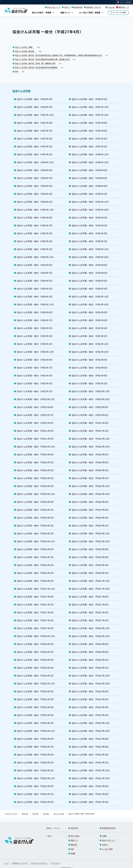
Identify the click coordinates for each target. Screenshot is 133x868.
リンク (6, 863)
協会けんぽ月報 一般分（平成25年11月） (37, 683)
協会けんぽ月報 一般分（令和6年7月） (35, 178)
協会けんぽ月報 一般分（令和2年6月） (90, 368)
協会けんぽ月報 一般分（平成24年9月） (36, 739)
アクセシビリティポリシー (39, 863)
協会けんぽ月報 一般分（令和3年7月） (35, 320)
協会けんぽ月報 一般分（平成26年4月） (91, 660)
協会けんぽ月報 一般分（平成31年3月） (36, 431)
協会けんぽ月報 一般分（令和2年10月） (91, 352)
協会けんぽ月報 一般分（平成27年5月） (36, 612)
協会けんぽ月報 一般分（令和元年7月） (36, 415)
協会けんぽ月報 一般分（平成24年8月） (91, 739)
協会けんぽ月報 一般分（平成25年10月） (91, 683)
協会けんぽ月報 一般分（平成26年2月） (91, 668)
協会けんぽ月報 (21, 91)
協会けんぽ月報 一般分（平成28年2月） (91, 573)
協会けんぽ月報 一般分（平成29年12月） (91, 486)
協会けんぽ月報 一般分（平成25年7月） (36, 699)
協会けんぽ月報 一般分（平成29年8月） (91, 502)
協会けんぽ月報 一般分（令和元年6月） (91, 415)
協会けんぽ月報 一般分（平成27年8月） (91, 597)
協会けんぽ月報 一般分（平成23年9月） (36, 786)
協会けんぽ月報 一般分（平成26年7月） (36, 652)
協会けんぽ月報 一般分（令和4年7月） (35, 273)
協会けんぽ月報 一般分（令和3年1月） (35, 344)
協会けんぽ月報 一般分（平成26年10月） (91, 636)
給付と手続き (75, 836)
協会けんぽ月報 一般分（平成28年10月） (91, 541)
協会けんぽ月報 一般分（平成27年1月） (36, 628)
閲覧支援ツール (124, 7)
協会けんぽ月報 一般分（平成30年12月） (91, 439)
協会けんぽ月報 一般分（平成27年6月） (91, 605)
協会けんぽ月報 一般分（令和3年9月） (35, 312)
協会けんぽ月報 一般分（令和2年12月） (91, 344)
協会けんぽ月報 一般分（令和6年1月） (35, 202)
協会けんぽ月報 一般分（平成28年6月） (91, 557)
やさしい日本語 (125, 2)
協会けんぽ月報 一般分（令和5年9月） (35, 218)
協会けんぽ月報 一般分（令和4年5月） (35, 281)
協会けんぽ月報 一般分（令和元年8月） (91, 407)
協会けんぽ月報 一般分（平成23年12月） (91, 770)
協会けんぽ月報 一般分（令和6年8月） (90, 170)
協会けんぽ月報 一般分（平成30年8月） (91, 454)
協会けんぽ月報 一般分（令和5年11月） (36, 210)
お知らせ (67, 7)
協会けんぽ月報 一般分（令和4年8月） (90, 265)
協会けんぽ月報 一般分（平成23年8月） (91, 786)
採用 (72, 849)
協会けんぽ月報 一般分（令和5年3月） (35, 241)
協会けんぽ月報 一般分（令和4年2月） (90, 289)
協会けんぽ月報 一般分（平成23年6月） (91, 794)
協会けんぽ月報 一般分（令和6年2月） (90, 194)
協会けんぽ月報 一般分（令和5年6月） (90, 225)
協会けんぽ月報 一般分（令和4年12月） (91, 249)
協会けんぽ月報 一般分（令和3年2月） (90, 336)
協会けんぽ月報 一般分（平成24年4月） (91, 755)
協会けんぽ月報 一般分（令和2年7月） (35, 368)
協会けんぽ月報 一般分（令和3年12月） (91, 297)
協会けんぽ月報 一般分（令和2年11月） (36, 352)
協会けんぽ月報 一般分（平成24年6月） (91, 747)
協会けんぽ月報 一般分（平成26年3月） (36, 668)
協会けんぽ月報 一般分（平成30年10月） (91, 447)
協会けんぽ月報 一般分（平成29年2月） (91, 526)
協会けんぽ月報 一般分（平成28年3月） (36, 573)
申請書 (104, 836)
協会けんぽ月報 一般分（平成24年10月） (91, 731)
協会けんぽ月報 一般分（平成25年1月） (36, 723)
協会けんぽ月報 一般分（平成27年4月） (91, 612)
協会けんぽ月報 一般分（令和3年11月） (36, 304)
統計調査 (46, 814)
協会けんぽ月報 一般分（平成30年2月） (91, 478)
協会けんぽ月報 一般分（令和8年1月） (35, 107)
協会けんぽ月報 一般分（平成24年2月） (91, 762)
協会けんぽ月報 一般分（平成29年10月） (91, 494)
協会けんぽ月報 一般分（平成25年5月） (36, 707)
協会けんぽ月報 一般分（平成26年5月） (36, 660)
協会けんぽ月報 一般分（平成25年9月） (36, 691)
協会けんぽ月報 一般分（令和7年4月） (90, 139)
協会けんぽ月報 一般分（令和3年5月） (35, 328)
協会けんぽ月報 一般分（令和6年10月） (91, 162)
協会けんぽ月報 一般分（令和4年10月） (91, 257)
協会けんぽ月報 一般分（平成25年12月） (91, 676)
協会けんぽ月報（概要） (28, 47)
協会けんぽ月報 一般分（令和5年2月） (90, 241)
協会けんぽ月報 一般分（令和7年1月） (35, 154)
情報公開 (25, 814)
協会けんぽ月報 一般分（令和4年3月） (35, 289)
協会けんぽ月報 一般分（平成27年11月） (37, 589)
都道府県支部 (78, 7)
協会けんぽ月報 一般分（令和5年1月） (35, 249)
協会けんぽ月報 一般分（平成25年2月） (91, 715)
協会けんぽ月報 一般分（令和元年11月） (36, 399)
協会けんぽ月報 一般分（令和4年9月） (35, 265)
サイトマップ (55, 863)
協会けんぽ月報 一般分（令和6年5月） (35, 186)
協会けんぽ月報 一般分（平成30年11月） (37, 447)
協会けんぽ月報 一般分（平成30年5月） (36, 470)
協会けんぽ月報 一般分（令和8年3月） (35, 99)
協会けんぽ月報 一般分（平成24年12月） (91, 723)
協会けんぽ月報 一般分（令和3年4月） (90, 328)
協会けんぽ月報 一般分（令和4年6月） (90, 273)
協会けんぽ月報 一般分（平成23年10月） (91, 778)
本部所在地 (74, 828)
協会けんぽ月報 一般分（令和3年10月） (91, 304)
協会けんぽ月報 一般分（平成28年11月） (37, 541)
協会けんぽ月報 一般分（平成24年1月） (36, 770)
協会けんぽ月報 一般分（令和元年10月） (91, 399)
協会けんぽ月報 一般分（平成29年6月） (91, 510)
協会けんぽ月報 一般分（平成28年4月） (91, 565)
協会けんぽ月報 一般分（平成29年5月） (36, 518)
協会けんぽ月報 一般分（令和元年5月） (36, 423)
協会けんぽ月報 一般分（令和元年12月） (91, 391)
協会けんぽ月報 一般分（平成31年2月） (91, 431)
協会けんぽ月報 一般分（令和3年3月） (35, 336)
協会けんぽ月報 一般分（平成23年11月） (37, 778)
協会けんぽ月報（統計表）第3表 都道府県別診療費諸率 (39, 67)
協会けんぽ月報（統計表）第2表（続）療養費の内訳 (38, 63)
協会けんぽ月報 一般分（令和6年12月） (91, 154)
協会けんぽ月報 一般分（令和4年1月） (35, 297)
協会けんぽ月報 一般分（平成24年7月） (36, 747)
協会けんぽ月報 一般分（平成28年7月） (36, 557)
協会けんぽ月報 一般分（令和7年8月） (90, 123)
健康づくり (65, 12)
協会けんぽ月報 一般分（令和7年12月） (91, 107)
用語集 (73, 853)
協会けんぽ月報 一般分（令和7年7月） (35, 131)
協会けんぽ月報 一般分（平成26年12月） (91, 628)
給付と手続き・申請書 (42, 12)
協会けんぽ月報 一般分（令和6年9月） (35, 170)
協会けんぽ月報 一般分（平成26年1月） (36, 676)
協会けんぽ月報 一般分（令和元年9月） (36, 407)
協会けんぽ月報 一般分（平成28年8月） (91, 549)
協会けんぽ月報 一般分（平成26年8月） (91, 644)
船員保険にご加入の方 (94, 7)
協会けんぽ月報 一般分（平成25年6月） (91, 699)
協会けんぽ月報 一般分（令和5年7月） (35, 225)
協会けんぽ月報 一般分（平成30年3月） (36, 478)
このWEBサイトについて (20, 863)
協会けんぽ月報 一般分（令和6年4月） (90, 186)
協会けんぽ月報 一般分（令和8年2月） (90, 99)
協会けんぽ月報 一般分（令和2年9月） (35, 360)
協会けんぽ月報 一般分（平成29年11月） (37, 494)
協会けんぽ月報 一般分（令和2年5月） (35, 375)
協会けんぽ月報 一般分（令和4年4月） (90, 281)
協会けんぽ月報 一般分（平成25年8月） (91, 691)
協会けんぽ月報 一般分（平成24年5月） (36, 755)
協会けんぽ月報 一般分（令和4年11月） (36, 257)
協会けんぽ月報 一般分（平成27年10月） (91, 589)
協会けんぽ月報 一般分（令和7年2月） (90, 146)
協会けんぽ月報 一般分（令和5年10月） (91, 210)
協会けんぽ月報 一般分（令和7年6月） (90, 131)
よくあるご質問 (107, 849)
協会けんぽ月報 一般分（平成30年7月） (36, 462)
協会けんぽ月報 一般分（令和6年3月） (35, 194)
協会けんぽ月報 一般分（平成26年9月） (36, 644)
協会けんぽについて (54, 7)
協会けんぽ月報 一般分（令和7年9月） (35, 123)
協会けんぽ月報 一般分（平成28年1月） (36, 581)
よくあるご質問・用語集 (90, 12)
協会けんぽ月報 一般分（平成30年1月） (36, 486)
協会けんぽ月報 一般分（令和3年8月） (90, 312)
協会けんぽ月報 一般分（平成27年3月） (36, 620)
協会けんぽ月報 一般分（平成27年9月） (36, 597)
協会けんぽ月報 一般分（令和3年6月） (90, 320)
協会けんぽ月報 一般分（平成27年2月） (91, 620)
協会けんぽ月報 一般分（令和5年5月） (35, 233)
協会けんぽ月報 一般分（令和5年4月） (90, 233)
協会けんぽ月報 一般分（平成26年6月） (91, 652)
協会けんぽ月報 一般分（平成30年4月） (91, 470)
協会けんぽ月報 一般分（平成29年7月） (36, 510)
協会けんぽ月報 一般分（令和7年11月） (36, 115)
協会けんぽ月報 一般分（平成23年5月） (36, 802)
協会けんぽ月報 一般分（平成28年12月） (91, 533)
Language (111, 7)
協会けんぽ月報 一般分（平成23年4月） (91, 802)
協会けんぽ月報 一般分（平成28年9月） (36, 549)
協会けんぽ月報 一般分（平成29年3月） (36, 526)
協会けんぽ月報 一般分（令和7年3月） (35, 146)
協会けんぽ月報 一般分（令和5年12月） (91, 202)
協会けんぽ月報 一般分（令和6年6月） (90, 178)
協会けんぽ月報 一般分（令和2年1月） (35, 391)
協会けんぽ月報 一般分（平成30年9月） (36, 454)
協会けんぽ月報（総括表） (29, 51)
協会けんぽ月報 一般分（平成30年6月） (91, 462)
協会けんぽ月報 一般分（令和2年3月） (35, 383)
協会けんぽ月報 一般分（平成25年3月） (36, 715)
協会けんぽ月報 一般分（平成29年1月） (36, 533)
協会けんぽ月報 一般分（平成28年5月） (36, 565)
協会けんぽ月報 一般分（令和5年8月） (90, 218)
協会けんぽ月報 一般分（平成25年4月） (91, 707)
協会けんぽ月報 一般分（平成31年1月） (36, 439)
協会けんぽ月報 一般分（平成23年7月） (36, 794)
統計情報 (35, 814)
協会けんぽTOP (12, 814)
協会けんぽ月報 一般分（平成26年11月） (37, 636)
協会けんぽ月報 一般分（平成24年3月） (36, 762)
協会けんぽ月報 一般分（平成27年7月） (36, 605)
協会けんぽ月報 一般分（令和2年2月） (90, 383)
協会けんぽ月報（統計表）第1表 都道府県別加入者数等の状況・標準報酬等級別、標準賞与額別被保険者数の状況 (62, 55)
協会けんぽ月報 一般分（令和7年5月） (35, 139)
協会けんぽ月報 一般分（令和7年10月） (91, 115)
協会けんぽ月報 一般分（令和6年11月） (36, 162)
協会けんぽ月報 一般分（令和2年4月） (90, 375)
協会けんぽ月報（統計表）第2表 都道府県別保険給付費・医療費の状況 (45, 59)
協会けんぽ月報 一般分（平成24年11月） (37, 731)
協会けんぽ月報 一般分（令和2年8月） (90, 360)
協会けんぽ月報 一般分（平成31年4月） (91, 423)
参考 (20, 71)
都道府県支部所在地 (109, 828)
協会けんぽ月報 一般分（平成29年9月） (36, 502)
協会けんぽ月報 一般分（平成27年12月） (91, 581)
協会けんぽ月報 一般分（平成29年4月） (91, 518)
